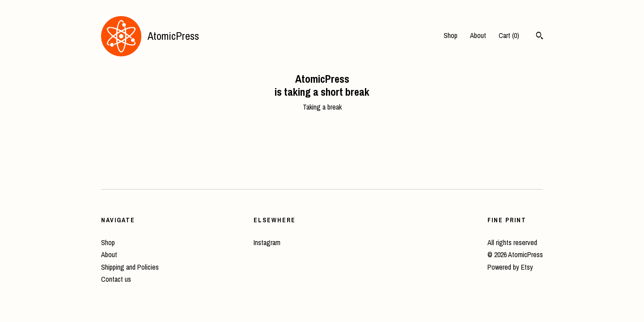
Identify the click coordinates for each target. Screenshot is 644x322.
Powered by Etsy (510, 267)
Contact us (116, 279)
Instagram (267, 242)
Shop (451, 35)
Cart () (509, 35)
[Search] (540, 37)
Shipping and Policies (130, 267)
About (478, 35)
